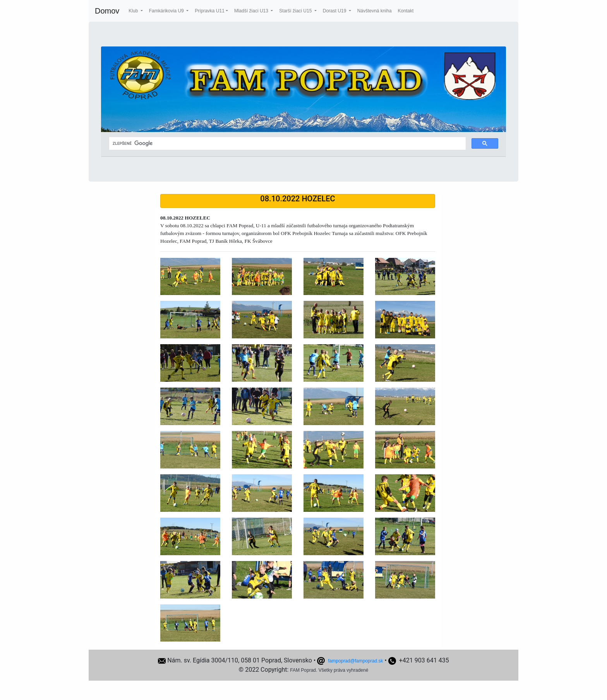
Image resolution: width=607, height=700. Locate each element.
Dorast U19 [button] (335, 11)
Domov (107, 11)
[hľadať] (287, 144)
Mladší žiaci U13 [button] (252, 11)
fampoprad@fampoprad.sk (355, 661)
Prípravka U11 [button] (210, 11)
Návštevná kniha (375, 11)
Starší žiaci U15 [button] (296, 11)
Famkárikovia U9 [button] (167, 11)
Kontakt (406, 11)
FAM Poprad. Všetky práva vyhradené (329, 670)
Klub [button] (134, 11)
